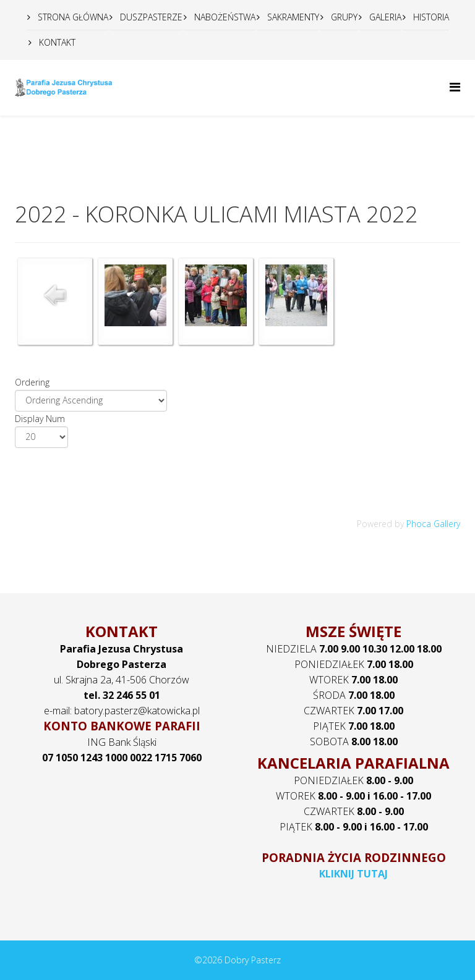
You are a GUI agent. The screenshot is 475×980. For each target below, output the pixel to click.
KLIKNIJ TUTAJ (353, 874)
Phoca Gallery (433, 524)
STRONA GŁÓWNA (72, 17)
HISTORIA (430, 17)
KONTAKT (56, 42)
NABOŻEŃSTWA (224, 17)
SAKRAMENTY (292, 17)
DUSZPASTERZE (150, 17)
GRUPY (343, 17)
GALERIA (384, 17)
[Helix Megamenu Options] (455, 87)
